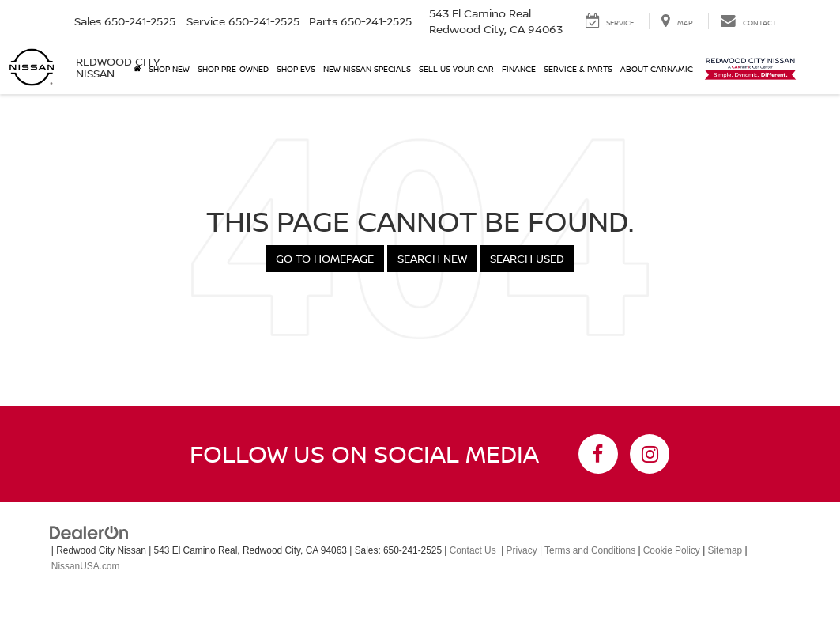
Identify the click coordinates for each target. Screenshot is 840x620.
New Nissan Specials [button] (367, 69)
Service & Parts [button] (578, 69)
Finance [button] (519, 69)
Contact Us (473, 550)
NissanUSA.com (86, 566)
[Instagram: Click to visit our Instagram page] (650, 454)
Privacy (522, 550)
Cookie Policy (672, 550)
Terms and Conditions (590, 550)
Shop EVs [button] (296, 69)
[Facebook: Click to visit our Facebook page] (598, 454)
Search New (432, 258)
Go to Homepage (325, 258)
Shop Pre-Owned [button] (233, 69)
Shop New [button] (169, 69)
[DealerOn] (89, 532)
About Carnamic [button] (657, 69)
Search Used (527, 258)
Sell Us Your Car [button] (456, 69)
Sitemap (725, 550)
